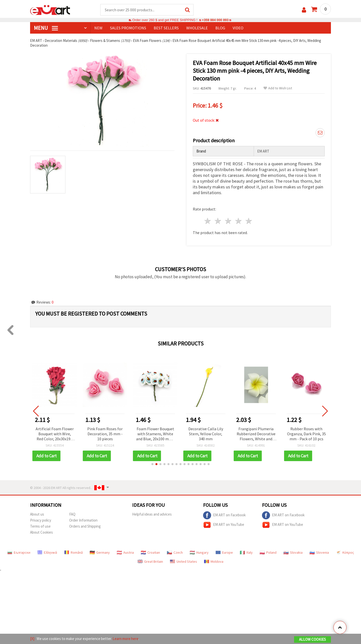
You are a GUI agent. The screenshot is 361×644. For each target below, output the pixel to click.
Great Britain (150, 561)
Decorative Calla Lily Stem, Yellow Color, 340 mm (206, 434)
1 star (208, 221)
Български (19, 552)
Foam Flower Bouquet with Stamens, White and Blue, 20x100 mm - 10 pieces (155, 434)
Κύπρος (345, 552)
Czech (175, 552)
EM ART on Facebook (224, 515)
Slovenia (319, 552)
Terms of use (40, 526)
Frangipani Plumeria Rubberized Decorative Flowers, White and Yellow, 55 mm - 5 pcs (256, 434)
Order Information (83, 520)
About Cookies (41, 532)
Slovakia (293, 552)
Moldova (214, 561)
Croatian (150, 552)
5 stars (249, 221)
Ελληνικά (47, 552)
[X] (32, 639)
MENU (46, 28)
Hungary (199, 552)
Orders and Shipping (85, 526)
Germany (100, 552)
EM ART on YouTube (224, 525)
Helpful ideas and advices (152, 514)
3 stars (229, 221)
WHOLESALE (197, 28)
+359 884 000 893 (215, 20)
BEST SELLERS (166, 28)
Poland (268, 552)
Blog (220, 28)
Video (238, 28)
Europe (224, 552)
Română (73, 552)
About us (37, 514)
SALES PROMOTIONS (128, 28)
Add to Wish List (278, 88)
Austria (125, 552)
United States (184, 561)
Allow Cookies (312, 639)
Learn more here (125, 639)
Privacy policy (41, 520)
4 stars (239, 221)
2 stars (218, 221)
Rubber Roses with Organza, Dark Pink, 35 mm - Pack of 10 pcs (306, 434)
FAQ (72, 514)
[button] (152, 464)
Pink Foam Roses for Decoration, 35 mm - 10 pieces (105, 434)
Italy (246, 552)
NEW (98, 28)
